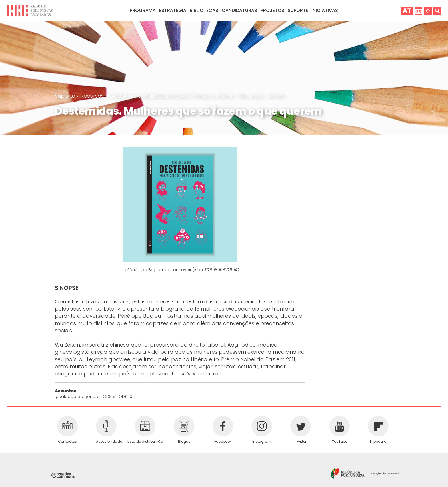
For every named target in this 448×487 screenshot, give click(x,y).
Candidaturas (239, 10)
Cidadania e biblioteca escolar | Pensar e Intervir (172, 96)
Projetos (272, 10)
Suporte (66, 96)
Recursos (93, 96)
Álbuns (277, 96)
